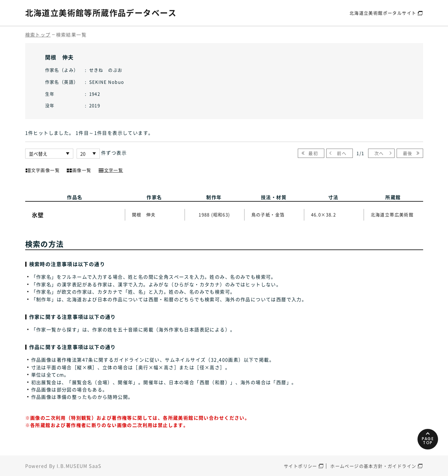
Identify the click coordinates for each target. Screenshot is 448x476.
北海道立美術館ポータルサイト (383, 13)
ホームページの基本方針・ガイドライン (373, 466)
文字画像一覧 (42, 170)
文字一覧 (111, 170)
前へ (342, 153)
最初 (313, 153)
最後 (408, 153)
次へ (379, 153)
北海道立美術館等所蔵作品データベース (101, 13)
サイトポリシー (301, 466)
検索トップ (38, 34)
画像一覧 (79, 170)
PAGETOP (428, 441)
